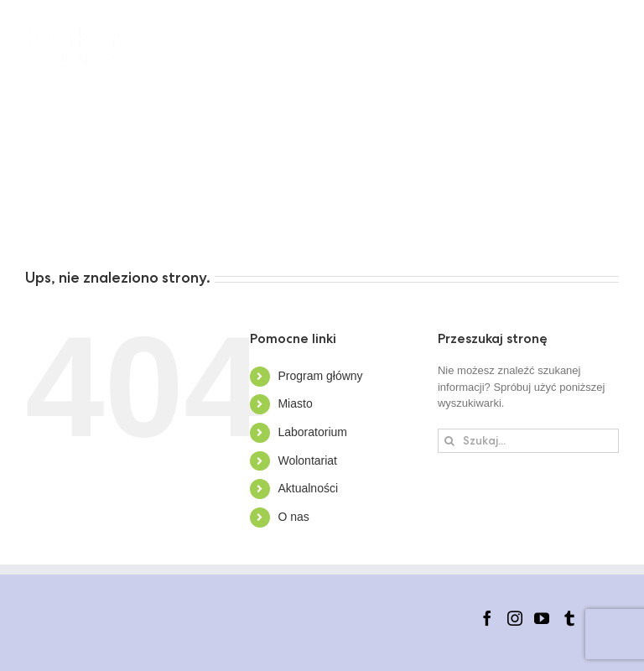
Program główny (320, 376)
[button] (247, 222)
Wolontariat (307, 460)
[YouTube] (542, 618)
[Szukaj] (450, 441)
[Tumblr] (569, 618)
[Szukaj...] (528, 441)
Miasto (295, 403)
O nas (293, 517)
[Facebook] (487, 618)
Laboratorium (312, 432)
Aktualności (308, 488)
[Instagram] (515, 618)
